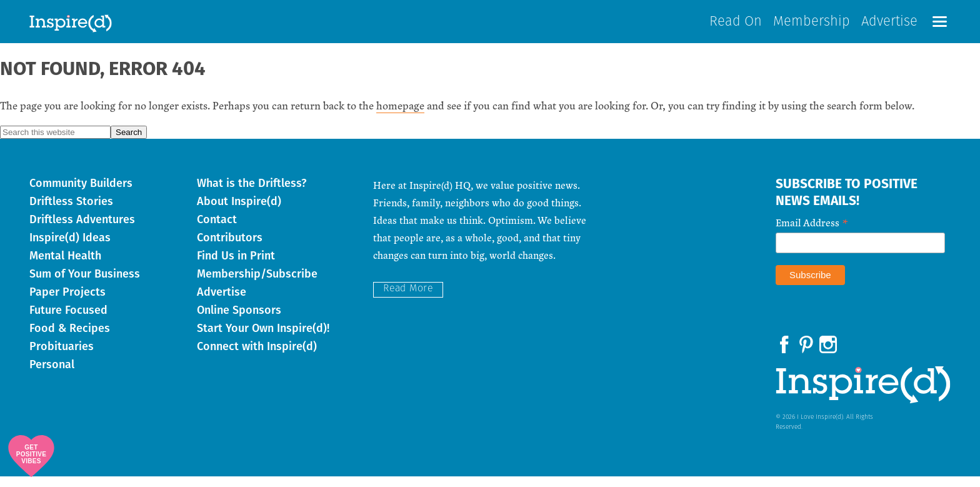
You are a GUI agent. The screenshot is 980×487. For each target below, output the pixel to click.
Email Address (812, 233)
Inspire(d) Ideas (70, 248)
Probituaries (62, 357)
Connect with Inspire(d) (257, 357)
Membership (812, 27)
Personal (52, 375)
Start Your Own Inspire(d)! (263, 339)
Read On (736, 27)
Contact (217, 230)
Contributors (230, 248)
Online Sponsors (239, 321)
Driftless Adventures (82, 230)
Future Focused (68, 321)
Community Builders (81, 194)
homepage (400, 116)
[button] (940, 27)
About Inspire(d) (239, 212)
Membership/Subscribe (257, 284)
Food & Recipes (70, 339)
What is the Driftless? (252, 194)
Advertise (889, 27)
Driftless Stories (71, 212)
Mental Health (65, 266)
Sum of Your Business (85, 284)
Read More (408, 299)
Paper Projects (67, 303)
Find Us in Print (236, 266)
